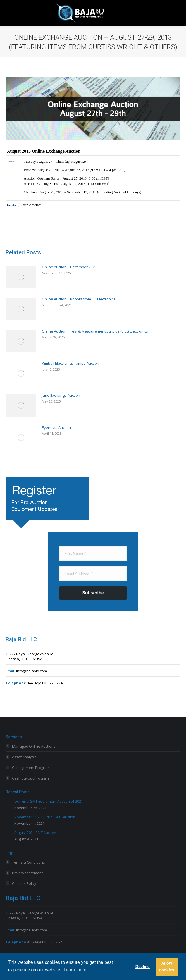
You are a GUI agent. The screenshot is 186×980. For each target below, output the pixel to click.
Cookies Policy (24, 883)
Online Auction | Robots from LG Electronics (79, 299)
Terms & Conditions (28, 862)
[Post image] (21, 277)
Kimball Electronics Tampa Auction (71, 363)
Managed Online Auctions (34, 746)
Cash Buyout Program (30, 778)
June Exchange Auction (61, 395)
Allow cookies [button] (167, 967)
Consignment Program (31, 768)
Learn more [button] (75, 970)
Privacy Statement (27, 873)
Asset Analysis (24, 757)
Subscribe (93, 593)
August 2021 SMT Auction (35, 833)
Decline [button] (143, 967)
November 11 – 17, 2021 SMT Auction (45, 817)
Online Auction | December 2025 (69, 267)
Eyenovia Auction (56, 427)
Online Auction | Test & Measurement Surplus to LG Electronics (95, 331)
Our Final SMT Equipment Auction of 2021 (49, 801)
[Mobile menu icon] (177, 13)
